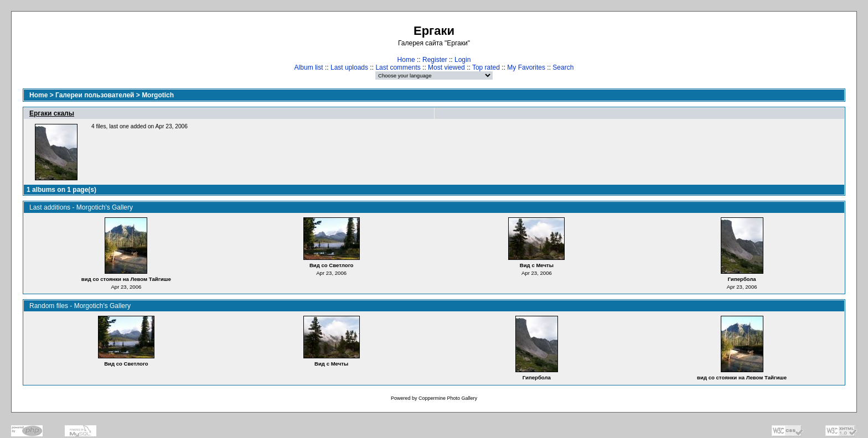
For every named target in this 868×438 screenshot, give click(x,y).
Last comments (398, 67)
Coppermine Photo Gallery (448, 398)
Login (463, 60)
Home (406, 60)
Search (563, 67)
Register (435, 60)
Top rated (486, 67)
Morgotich (158, 95)
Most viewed (446, 67)
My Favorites (526, 67)
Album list (309, 67)
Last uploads (349, 67)
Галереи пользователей (95, 95)
